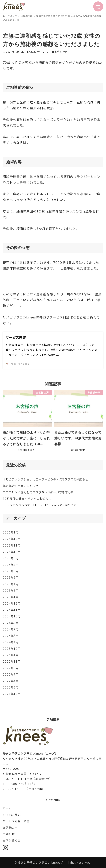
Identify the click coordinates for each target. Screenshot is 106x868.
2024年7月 (11, 629)
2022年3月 (11, 687)
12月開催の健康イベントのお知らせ (27, 499)
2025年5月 (11, 578)
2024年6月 (11, 636)
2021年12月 (12, 694)
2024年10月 (12, 616)
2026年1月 (11, 532)
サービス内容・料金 (16, 821)
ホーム (7, 808)
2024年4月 (11, 642)
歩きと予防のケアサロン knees (39, 862)
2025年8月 (11, 558)
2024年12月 (12, 603)
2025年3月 (11, 591)
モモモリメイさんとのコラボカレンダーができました (38, 492)
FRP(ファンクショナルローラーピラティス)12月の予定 (40, 505)
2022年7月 (11, 675)
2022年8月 (11, 668)
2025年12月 (12, 539)
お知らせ (9, 834)
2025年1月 (11, 597)
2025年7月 (11, 565)
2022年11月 (12, 661)
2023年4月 (11, 655)
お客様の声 (61, 52)
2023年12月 (12, 649)
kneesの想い (12, 815)
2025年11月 (12, 545)
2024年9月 (11, 623)
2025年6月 (11, 571)
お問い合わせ (12, 840)
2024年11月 (12, 610)
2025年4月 (11, 584)
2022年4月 (11, 681)
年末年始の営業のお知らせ (21, 486)
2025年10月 (12, 552)
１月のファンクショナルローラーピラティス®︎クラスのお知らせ (45, 479)
